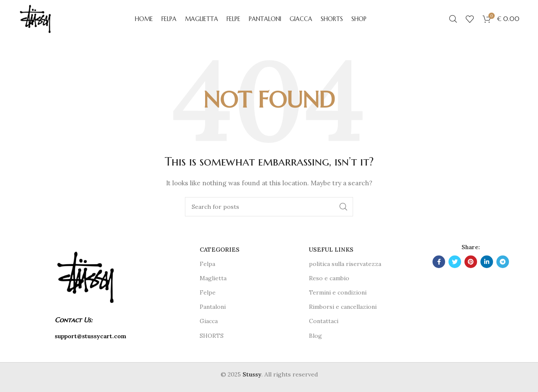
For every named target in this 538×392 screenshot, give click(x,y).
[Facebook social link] (439, 262)
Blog (315, 336)
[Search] (453, 19)
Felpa (207, 264)
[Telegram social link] (503, 262)
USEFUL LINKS (331, 250)
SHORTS (212, 336)
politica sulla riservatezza (345, 264)
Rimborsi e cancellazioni (343, 307)
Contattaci (324, 321)
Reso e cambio (329, 278)
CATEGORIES (220, 250)
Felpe (208, 292)
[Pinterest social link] (471, 262)
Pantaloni (213, 307)
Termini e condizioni (338, 292)
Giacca (209, 321)
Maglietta (213, 278)
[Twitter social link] (455, 262)
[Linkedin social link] (487, 262)
